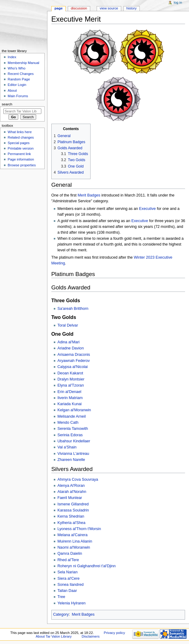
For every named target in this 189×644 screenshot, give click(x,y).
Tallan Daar (67, 591)
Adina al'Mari (69, 342)
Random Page (19, 79)
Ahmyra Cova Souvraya (78, 479)
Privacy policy (115, 633)
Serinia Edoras (70, 435)
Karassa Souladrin (73, 510)
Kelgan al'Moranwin (74, 410)
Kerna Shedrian (71, 516)
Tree (61, 597)
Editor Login (17, 85)
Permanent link (19, 154)
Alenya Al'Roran (71, 486)
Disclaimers (91, 636)
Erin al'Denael (69, 392)
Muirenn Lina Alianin (75, 541)
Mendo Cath (68, 423)
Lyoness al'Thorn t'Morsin (79, 529)
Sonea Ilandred (70, 585)
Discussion (79, 8)
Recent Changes (21, 74)
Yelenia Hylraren (72, 603)
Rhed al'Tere (68, 560)
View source (109, 8)
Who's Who (16, 68)
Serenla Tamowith (73, 429)
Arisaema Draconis (74, 355)
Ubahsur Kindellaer (74, 441)
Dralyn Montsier (71, 379)
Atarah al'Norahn (72, 492)
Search (7, 104)
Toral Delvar (68, 325)
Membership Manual (23, 63)
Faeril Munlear (70, 498)
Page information (21, 159)
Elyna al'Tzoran (71, 385)
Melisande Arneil (72, 416)
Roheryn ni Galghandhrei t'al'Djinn (87, 566)
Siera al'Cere (69, 579)
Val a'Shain (67, 447)
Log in (178, 2)
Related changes (21, 137)
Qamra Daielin (70, 554)
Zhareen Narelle (71, 460)
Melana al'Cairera (72, 535)
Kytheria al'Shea (71, 523)
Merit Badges (89, 195)
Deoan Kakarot (70, 373)
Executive (148, 209)
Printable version (21, 148)
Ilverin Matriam (70, 398)
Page (58, 8)
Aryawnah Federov (74, 361)
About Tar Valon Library (53, 636)
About (12, 90)
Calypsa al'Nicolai (73, 367)
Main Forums (18, 96)
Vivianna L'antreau (73, 454)
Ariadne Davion (71, 348)
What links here (20, 132)
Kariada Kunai (70, 404)
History (132, 8)
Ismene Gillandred (73, 504)
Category (61, 614)
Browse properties (22, 165)
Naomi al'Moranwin (74, 547)
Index (12, 57)
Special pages (19, 143)
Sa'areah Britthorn (73, 309)
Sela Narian (67, 572)
